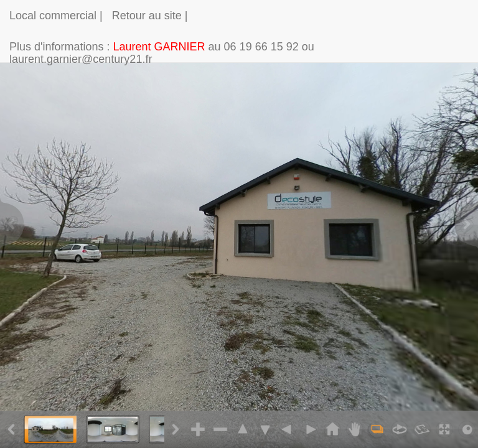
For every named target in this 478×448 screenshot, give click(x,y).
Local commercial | (56, 16)
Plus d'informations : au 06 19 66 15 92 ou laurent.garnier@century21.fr (162, 51)
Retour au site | (150, 16)
